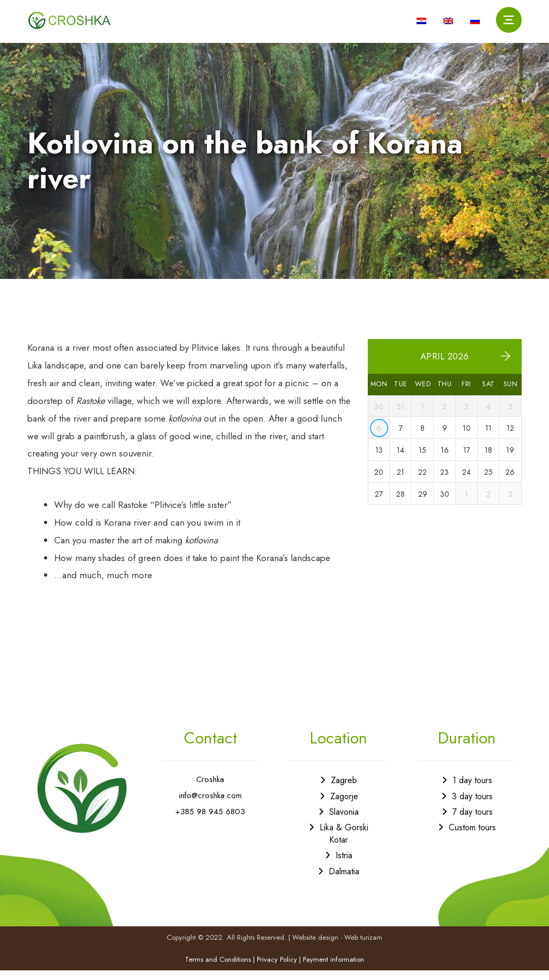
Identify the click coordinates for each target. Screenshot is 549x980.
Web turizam (363, 947)
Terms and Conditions (218, 970)
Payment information (333, 970)
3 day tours (472, 805)
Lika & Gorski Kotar (344, 842)
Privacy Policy (277, 970)
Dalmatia (344, 880)
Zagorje (344, 805)
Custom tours (472, 837)
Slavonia (344, 820)
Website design (315, 947)
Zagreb (344, 789)
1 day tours (472, 789)
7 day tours (473, 820)
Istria (344, 864)
